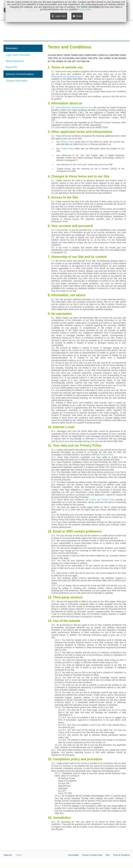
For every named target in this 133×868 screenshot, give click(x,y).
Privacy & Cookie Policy (92, 855)
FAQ (108, 855)
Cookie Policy (67, 149)
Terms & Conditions (121, 855)
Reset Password (15, 61)
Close (79, 16)
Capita (19, 855)
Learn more (60, 16)
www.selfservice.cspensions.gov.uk (67, 77)
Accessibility (74, 855)
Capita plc (8, 855)
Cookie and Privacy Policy (102, 500)
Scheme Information (17, 81)
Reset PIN (11, 67)
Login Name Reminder (18, 55)
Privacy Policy (67, 142)
